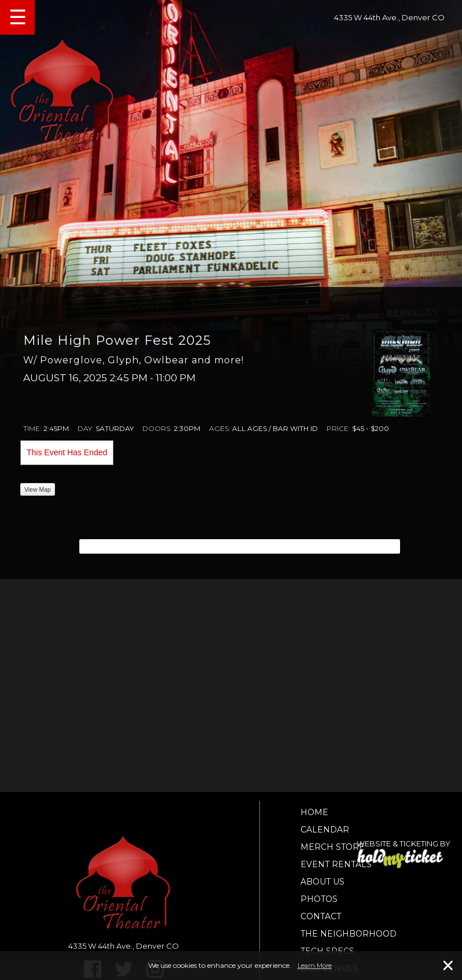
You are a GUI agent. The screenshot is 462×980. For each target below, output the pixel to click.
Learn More (315, 966)
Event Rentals (336, 864)
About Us (322, 882)
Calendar (325, 830)
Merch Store (333, 847)
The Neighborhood (349, 934)
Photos (319, 899)
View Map (38, 489)
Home (314, 812)
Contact (321, 916)
